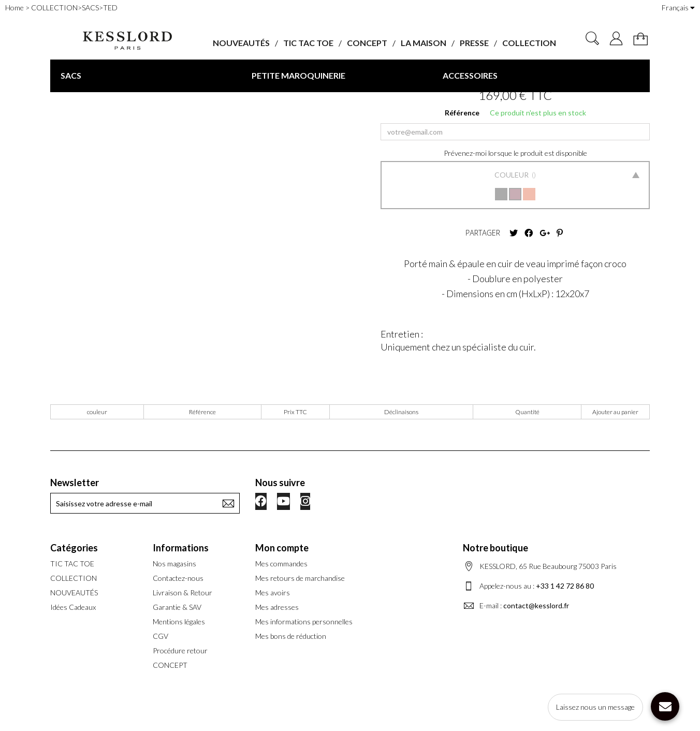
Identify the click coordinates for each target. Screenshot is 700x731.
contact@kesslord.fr (536, 605)
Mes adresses (277, 607)
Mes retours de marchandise (300, 578)
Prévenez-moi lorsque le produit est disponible (515, 153)
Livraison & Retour (183, 593)
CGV (161, 636)
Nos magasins (174, 564)
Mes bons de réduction (291, 636)
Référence (462, 113)
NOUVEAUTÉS (241, 43)
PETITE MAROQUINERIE (298, 75)
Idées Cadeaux (73, 607)
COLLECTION (529, 43)
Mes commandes (281, 564)
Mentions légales (179, 622)
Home (14, 8)
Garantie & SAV (177, 607)
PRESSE (474, 43)
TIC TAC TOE (308, 43)
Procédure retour (180, 650)
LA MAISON (424, 43)
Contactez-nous (178, 578)
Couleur (512, 175)
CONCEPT (367, 43)
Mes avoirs (273, 593)
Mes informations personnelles (304, 622)
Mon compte (282, 548)
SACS (71, 75)
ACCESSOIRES (470, 75)
